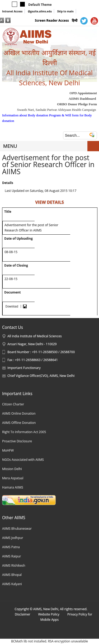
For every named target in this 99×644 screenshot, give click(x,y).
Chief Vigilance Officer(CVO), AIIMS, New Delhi (41, 376)
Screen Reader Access (52, 20)
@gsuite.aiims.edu (40, 11)
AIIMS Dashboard (82, 99)
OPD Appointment (83, 93)
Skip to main (65, 11)
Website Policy (49, 614)
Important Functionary (24, 368)
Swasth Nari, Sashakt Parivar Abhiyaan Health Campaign (56, 110)
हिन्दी (75, 20)
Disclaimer (23, 614)
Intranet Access (12, 11)
